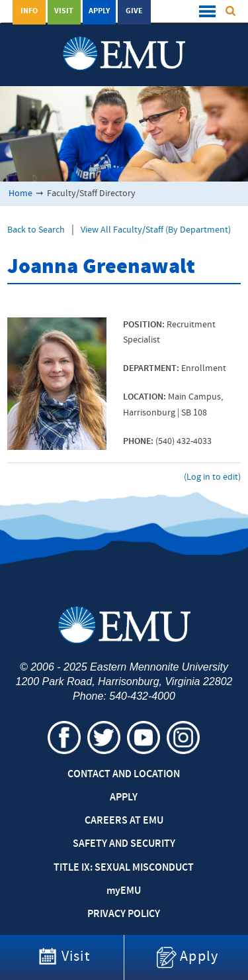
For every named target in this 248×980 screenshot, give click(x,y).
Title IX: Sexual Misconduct (124, 868)
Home (21, 194)
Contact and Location (124, 775)
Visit (64, 11)
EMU (124, 891)
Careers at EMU (124, 821)
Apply (99, 11)
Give (134, 11)
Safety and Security (124, 844)
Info (29, 11)
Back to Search (36, 230)
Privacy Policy (124, 914)
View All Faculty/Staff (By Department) (156, 230)
